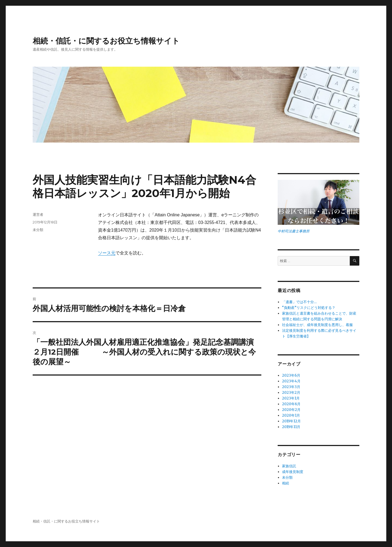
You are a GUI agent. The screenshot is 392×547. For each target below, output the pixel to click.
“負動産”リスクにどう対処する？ (309, 308)
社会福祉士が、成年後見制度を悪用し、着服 (317, 325)
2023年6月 (291, 375)
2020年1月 (291, 415)
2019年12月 (291, 421)
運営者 (38, 214)
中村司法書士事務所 (294, 231)
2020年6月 (291, 404)
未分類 (38, 230)
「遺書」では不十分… (299, 302)
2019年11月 (291, 427)
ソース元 (107, 253)
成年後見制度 (293, 472)
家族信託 (289, 466)
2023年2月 (291, 393)
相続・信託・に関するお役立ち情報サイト (106, 41)
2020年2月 (291, 410)
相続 (286, 483)
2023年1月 (291, 398)
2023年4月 (291, 381)
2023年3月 (291, 387)
